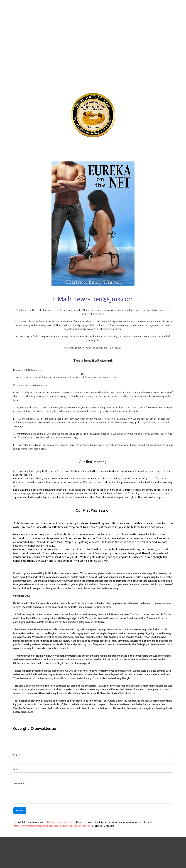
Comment (18, 784)
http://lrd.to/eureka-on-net (60, 822)
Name (16, 755)
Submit (20, 810)
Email (16, 769)
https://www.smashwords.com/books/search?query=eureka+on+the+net (53, 826)
